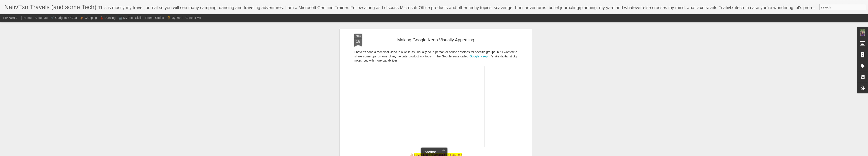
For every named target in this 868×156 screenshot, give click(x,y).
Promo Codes (155, 18)
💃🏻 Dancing (108, 18)
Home (27, 18)
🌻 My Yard (175, 18)
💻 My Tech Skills (130, 18)
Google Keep (479, 56)
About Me (41, 18)
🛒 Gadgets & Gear (64, 18)
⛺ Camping (88, 18)
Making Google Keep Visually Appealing (436, 40)
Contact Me (193, 18)
